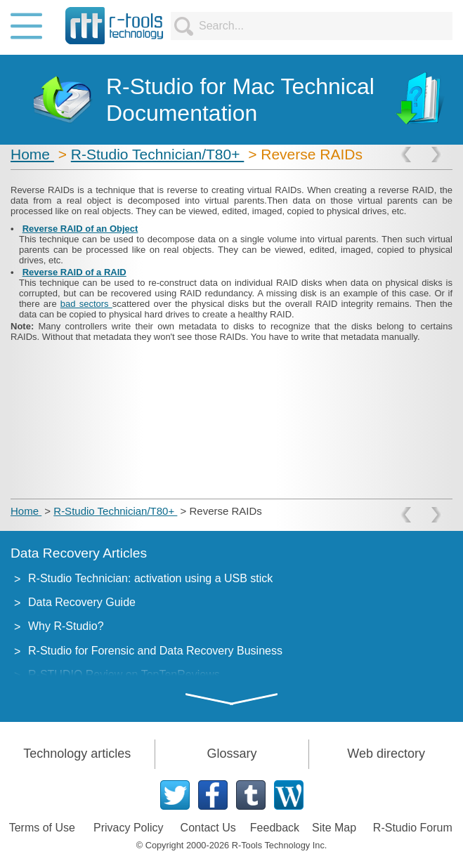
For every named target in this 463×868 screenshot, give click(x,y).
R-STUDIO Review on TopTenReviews (124, 675)
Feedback (275, 828)
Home (32, 154)
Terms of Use (42, 828)
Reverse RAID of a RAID (74, 272)
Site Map (334, 828)
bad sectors (86, 304)
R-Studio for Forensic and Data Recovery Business (155, 651)
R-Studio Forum (413, 828)
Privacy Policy (129, 828)
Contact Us (208, 828)
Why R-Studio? (66, 626)
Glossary (231, 754)
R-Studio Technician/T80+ (158, 154)
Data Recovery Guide (82, 602)
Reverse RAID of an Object (80, 229)
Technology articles (77, 754)
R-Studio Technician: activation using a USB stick (150, 578)
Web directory (386, 754)
